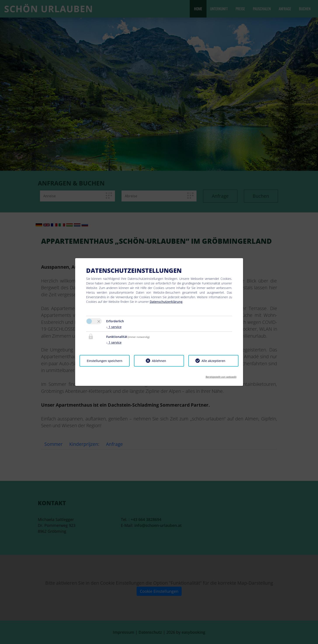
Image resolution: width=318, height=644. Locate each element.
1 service (114, 327)
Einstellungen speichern (105, 361)
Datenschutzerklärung (166, 302)
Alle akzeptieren (213, 361)
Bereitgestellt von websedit (221, 375)
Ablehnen (159, 361)
